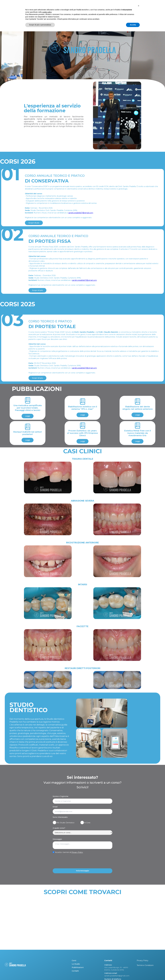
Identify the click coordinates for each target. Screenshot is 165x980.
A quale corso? (59, 828)
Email (55, 807)
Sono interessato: (60, 817)
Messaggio (57, 839)
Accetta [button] (133, 973)
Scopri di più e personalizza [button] (40, 973)
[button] (139, 954)
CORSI (104, 11)
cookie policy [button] (47, 961)
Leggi (28, 416)
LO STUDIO (116, 11)
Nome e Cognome (61, 796)
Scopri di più (34, 223)
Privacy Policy (77, 852)
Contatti (148, 11)
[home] (21, 11)
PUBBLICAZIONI (132, 11)
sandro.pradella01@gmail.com (81, 213)
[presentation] (71, 861)
